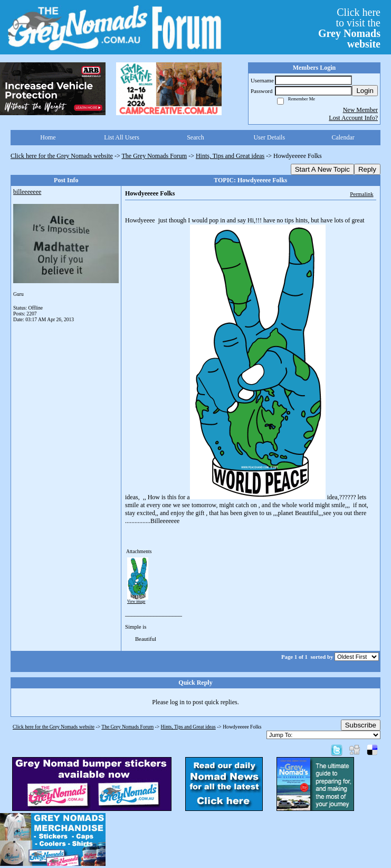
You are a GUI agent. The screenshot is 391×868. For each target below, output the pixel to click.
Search (195, 137)
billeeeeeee (27, 192)
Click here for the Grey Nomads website (62, 156)
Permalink (361, 194)
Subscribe (361, 725)
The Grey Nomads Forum (155, 156)
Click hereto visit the (349, 28)
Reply (367, 169)
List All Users (122, 137)
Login (365, 91)
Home (48, 137)
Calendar (343, 137)
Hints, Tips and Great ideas (230, 156)
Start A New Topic (322, 169)
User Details (269, 137)
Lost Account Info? (353, 118)
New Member (360, 110)
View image (136, 602)
